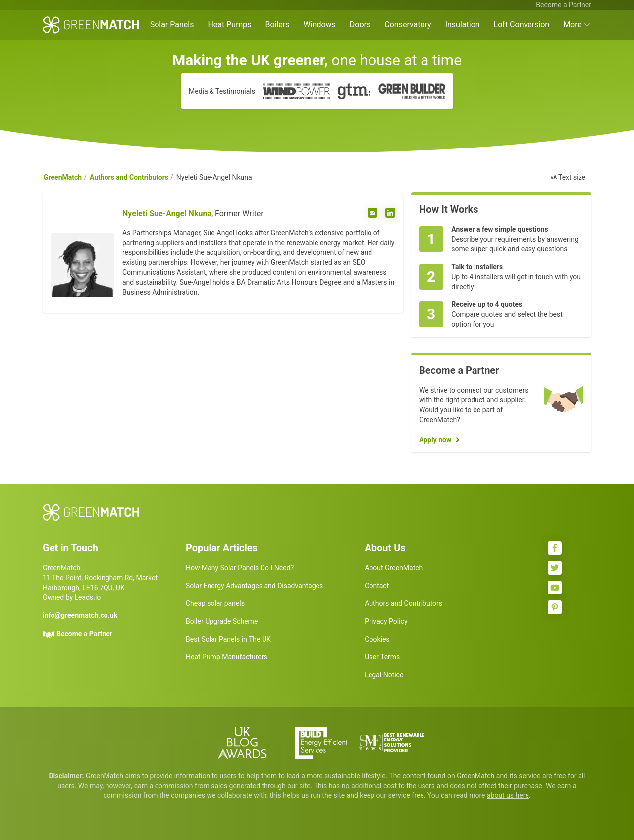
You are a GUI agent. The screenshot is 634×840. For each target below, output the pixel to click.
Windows (319, 25)
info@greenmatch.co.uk (80, 615)
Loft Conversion (522, 25)
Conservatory (408, 25)
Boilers (277, 25)
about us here (508, 795)
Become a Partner (564, 5)
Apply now (435, 440)
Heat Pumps (229, 25)
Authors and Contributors (129, 177)
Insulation (463, 25)
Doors (360, 25)
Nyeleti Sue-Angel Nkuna (167, 214)
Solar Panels (172, 25)
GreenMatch (63, 177)
